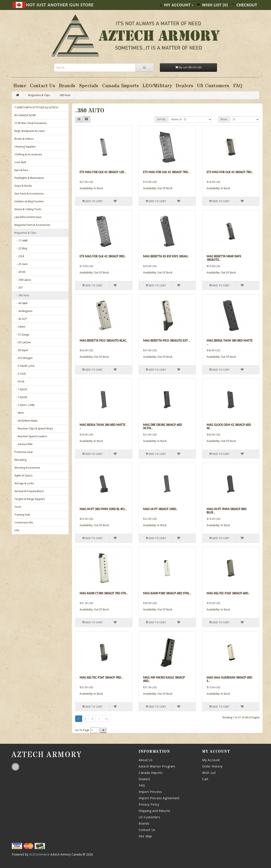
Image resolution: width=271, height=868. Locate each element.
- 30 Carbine (23, 342)
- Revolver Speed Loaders (31, 436)
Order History (212, 766)
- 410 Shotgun (24, 358)
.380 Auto (65, 95)
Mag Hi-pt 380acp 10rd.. (160, 509)
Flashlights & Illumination (29, 178)
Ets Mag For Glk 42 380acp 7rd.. (166, 172)
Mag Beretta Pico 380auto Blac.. (104, 341)
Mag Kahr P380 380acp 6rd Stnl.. (167, 593)
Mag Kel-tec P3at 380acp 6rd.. (228, 593)
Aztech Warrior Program (157, 766)
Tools (18, 507)
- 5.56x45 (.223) (24, 366)
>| (106, 719)
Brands (144, 823)
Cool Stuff (20, 162)
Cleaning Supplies (25, 147)
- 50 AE (19, 382)
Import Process (150, 792)
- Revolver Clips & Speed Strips (34, 428)
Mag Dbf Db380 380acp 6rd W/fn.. (163, 427)
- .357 (19, 288)
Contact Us (147, 830)
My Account (211, 760)
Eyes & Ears (21, 170)
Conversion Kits (24, 522)
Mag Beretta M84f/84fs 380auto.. (224, 258)
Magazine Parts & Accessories (32, 225)
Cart (205, 779)
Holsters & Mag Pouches (29, 201)
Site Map (145, 836)
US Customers (149, 817)
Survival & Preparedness (29, 491)
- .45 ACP (21, 319)
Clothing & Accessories (28, 154)
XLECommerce (39, 854)
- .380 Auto (22, 295)
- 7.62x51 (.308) (24, 405)
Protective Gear (24, 452)
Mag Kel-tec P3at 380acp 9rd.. (101, 678)
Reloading (20, 460)
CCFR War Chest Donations (30, 123)
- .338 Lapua (23, 280)
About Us (146, 760)
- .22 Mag (21, 248)
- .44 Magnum (23, 311)
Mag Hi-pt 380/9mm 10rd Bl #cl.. (103, 509)
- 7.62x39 (21, 397)
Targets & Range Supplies (30, 499)
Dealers (144, 779)
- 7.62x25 (21, 389)
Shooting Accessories (27, 468)
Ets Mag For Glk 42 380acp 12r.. (103, 172)
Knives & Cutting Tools (28, 209)
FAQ (142, 785)
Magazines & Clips (39, 95)
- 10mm (20, 327)
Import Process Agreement (159, 798)
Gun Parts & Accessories (29, 194)
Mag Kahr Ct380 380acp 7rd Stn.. (104, 593)
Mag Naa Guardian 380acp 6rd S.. (229, 679)
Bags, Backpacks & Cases (30, 131)
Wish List (209, 773)
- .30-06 (20, 272)
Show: (224, 119)
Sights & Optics (23, 475)
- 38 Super (21, 350)
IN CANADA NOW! (25, 115)
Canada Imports (151, 773)
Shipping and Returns (155, 811)
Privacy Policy (149, 804)
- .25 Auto (21, 264)
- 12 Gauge (22, 335)
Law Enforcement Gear (28, 217)
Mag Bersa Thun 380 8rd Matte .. (230, 342)
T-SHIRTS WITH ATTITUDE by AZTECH (36, 107)
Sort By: (161, 119)
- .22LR (19, 256)
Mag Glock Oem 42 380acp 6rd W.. (229, 427)
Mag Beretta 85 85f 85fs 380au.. (166, 256)
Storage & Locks (24, 483)
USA (17, 530)
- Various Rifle (24, 444)
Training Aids (22, 515)
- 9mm (19, 413)
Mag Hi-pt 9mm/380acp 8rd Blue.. (227, 511)
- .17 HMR (21, 241)
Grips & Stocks (23, 186)
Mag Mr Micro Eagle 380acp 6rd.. (164, 679)
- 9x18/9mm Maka (26, 421)
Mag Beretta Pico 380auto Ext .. (167, 341)
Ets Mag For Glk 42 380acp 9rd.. (103, 256)
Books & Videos (24, 139)
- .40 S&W (21, 303)
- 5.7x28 (20, 374)
